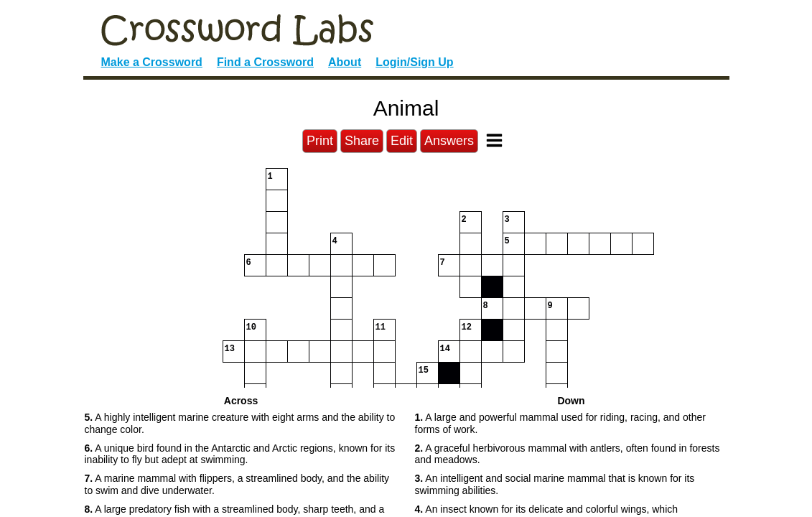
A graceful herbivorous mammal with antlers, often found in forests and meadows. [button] (568, 454)
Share (362, 141)
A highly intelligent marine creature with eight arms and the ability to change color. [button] (240, 423)
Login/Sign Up (414, 62)
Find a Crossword (265, 62)
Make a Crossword (152, 62)
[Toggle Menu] (494, 140)
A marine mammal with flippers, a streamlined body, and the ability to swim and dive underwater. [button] (237, 484)
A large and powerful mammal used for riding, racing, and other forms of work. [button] (560, 423)
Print (320, 141)
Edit (402, 141)
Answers (449, 141)
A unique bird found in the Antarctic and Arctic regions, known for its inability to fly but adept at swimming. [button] (240, 454)
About (345, 62)
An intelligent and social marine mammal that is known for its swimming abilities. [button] (555, 484)
